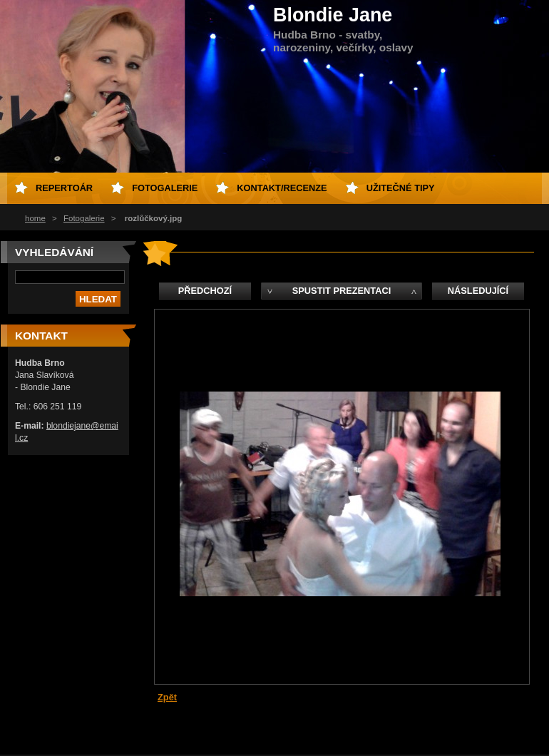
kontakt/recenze (282, 188)
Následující (478, 291)
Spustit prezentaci (342, 291)
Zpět (167, 697)
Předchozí (205, 291)
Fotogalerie (84, 218)
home (35, 218)
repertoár (64, 188)
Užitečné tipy (401, 188)
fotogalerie (165, 188)
